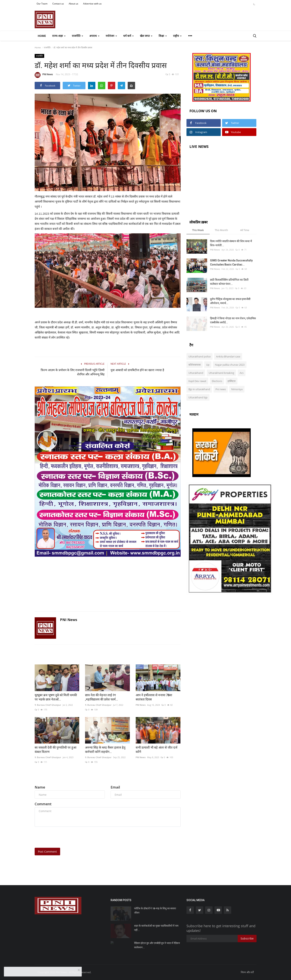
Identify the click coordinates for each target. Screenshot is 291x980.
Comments (45, 778)
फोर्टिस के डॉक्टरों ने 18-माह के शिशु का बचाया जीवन (155, 911)
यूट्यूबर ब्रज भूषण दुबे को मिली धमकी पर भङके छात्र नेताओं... (56, 697)
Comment (43, 804)
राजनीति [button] (77, 36)
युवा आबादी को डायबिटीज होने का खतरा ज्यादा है (138, 370)
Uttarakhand (196, 373)
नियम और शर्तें (247, 972)
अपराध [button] (94, 36)
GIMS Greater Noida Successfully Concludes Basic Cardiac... (231, 262)
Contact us (58, 4)
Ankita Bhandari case (228, 356)
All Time (245, 230)
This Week (198, 230)
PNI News (44, 75)
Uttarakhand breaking (221, 373)
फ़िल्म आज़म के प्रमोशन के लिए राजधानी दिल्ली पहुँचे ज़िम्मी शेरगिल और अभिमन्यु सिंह (73, 372)
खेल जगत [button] (146, 36)
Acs (242, 373)
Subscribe (247, 938)
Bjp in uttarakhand (199, 389)
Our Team (42, 4)
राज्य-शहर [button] (59, 36)
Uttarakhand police (200, 356)
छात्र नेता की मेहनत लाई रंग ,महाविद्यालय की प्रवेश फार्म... (102, 697)
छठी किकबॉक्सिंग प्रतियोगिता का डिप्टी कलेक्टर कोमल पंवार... (229, 282)
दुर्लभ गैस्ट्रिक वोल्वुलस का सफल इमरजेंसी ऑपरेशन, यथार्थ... (230, 301)
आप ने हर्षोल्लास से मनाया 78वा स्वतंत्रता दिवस (154, 697)
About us (73, 4)
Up (208, 365)
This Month (221, 230)
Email (115, 787)
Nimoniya (237, 389)
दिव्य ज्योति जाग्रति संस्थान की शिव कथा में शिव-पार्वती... (231, 243)
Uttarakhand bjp (198, 397)
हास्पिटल (232, 381)
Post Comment (47, 852)
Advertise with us (92, 4)
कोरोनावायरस (195, 365)
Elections (217, 381)
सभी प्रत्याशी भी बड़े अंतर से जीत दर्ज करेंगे (156, 750)
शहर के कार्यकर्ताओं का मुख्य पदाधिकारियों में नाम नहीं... (156, 928)
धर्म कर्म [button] (128, 36)
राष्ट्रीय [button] (177, 36)
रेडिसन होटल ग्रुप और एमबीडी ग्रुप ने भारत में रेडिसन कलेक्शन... (157, 945)
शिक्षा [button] (163, 36)
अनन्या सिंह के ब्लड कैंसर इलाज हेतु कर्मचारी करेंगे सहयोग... (105, 750)
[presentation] (64, 837)
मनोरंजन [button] (111, 36)
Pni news (221, 389)
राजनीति (47, 47)
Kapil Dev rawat (197, 381)
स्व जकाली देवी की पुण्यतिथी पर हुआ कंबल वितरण (55, 750)
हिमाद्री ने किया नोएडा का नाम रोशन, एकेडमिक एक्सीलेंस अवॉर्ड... (233, 320)
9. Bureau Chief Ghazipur (48, 705)
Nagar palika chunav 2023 (230, 365)
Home (42, 36)
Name (40, 787)
